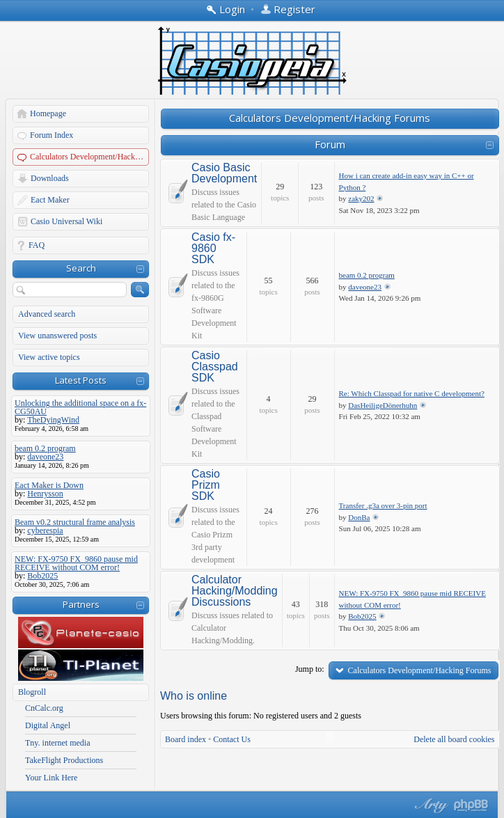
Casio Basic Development (224, 173)
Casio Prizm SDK (206, 485)
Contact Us (232, 739)
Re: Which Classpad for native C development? (412, 393)
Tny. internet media (58, 743)
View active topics (49, 357)
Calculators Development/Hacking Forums (90, 157)
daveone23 (365, 287)
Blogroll (32, 692)
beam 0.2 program (367, 275)
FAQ (37, 245)
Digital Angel (48, 725)
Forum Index (52, 135)
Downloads (50, 178)
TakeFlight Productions (64, 760)
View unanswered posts (57, 336)
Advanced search (47, 314)
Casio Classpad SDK (215, 367)
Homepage (48, 113)
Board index (186, 739)
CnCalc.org (44, 708)
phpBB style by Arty (430, 805)
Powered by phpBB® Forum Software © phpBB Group (471, 805)
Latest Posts (81, 380)
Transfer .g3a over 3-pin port (383, 505)
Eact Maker (50, 200)
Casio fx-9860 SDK (213, 249)
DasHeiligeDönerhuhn (383, 405)
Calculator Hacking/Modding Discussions (235, 591)
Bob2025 (362, 616)
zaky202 (361, 198)
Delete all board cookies (454, 739)
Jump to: (310, 669)
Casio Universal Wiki (66, 221)
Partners (81, 604)
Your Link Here (51, 778)
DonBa (359, 517)
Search (81, 268)
